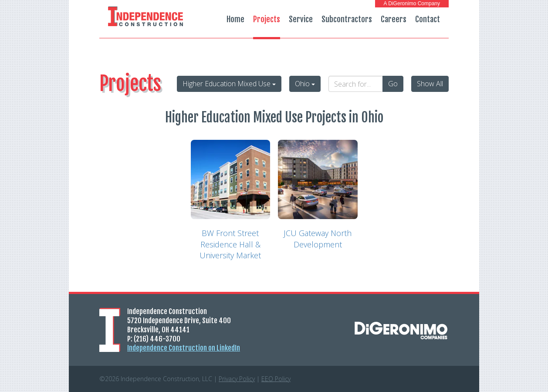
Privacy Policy (237, 379)
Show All (430, 84)
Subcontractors (347, 19)
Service (301, 19)
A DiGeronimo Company (412, 3)
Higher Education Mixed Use (229, 84)
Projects (267, 19)
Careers (394, 19)
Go (393, 84)
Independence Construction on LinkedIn (184, 348)
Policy (276, 379)
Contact (428, 19)
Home (235, 19)
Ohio (305, 84)
